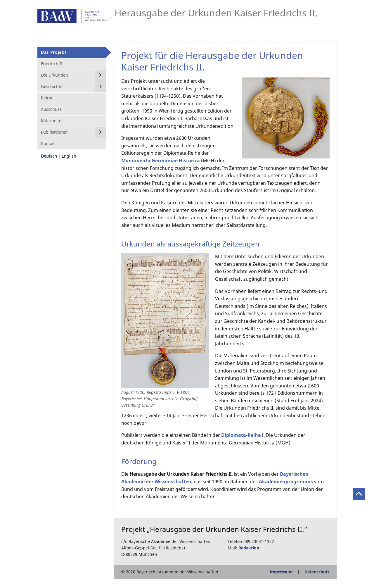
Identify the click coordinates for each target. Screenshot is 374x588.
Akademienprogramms (286, 482)
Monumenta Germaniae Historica (161, 161)
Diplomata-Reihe (241, 435)
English (69, 156)
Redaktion (249, 548)
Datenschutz (317, 572)
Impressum (281, 572)
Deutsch (49, 156)
